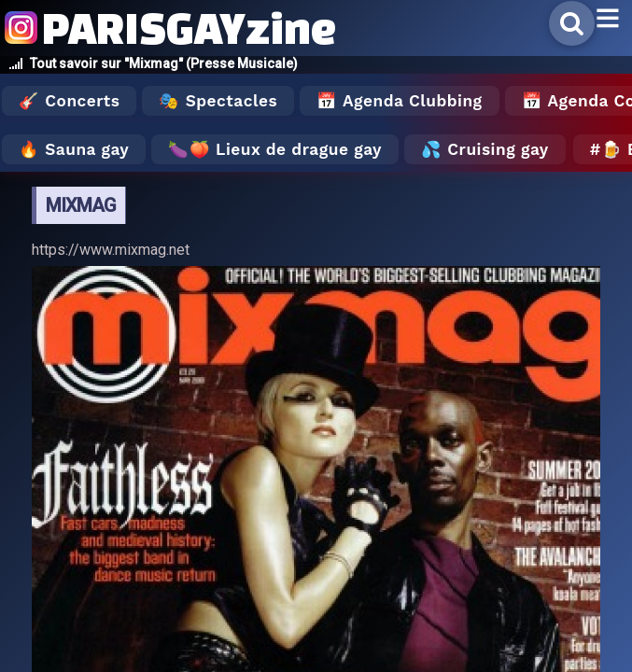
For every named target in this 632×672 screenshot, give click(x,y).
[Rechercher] (572, 23)
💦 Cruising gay (485, 149)
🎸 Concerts (69, 101)
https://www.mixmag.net (111, 250)
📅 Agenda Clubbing (399, 101)
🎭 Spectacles (218, 101)
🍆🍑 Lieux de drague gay (275, 149)
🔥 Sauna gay (74, 149)
